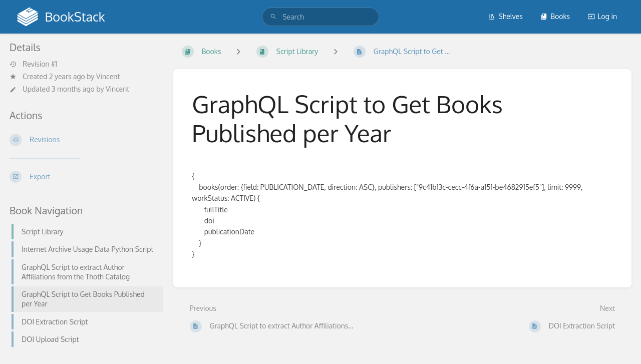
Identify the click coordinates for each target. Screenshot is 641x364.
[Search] (273, 17)
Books (555, 16)
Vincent (108, 76)
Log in (602, 16)
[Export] (83, 177)
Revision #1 (33, 64)
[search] (320, 17)
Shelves (506, 16)
